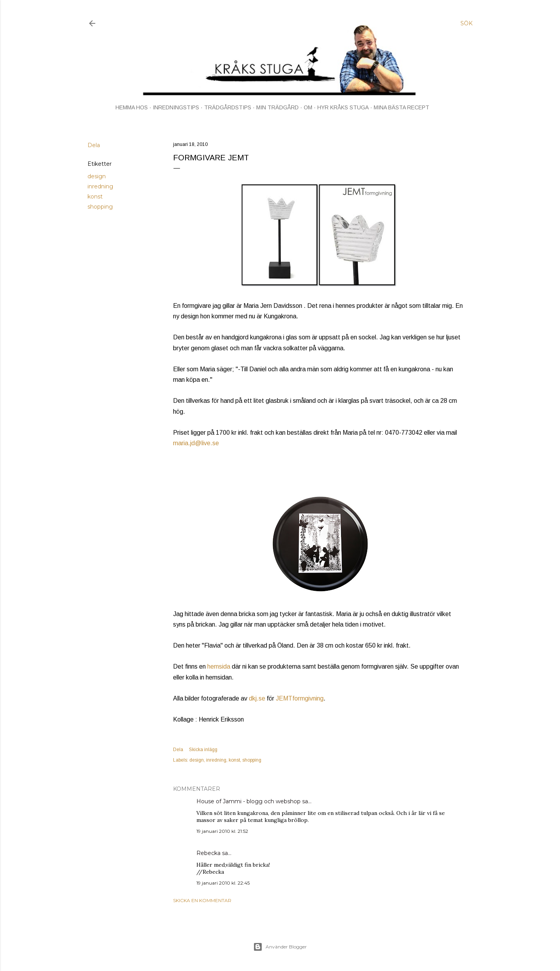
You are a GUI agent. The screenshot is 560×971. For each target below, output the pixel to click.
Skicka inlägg (203, 750)
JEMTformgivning (300, 698)
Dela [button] (94, 145)
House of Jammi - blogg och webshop (248, 801)
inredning (100, 186)
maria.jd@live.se (196, 443)
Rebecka (208, 853)
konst (95, 197)
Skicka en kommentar (202, 900)
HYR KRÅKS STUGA (343, 107)
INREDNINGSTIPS (176, 107)
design (97, 176)
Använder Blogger (280, 947)
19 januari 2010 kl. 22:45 (223, 883)
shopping (100, 207)
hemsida (219, 666)
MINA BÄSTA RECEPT (402, 107)
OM (308, 107)
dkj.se (257, 698)
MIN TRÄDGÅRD (277, 107)
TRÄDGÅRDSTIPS (228, 107)
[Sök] (466, 23)
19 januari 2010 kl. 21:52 (222, 831)
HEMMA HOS (132, 107)
